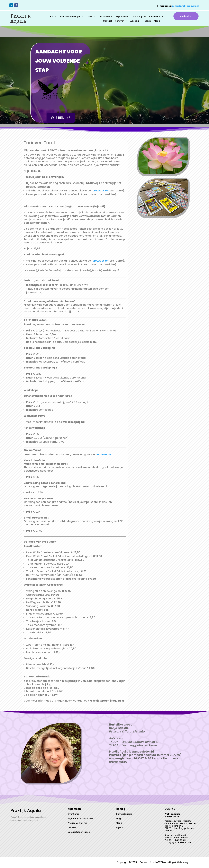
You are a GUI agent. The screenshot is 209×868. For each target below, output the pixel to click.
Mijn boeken (122, 17)
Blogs (148, 21)
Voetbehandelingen (70, 17)
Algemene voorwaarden (81, 818)
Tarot (90, 17)
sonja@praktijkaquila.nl (185, 6)
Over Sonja (137, 17)
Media (157, 21)
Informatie (155, 17)
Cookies (72, 827)
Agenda (135, 21)
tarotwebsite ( (101, 191)
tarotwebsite (100, 261)
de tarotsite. (104, 454)
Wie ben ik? (61, 118)
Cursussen (104, 17)
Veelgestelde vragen (79, 832)
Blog (118, 818)
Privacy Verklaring (77, 823)
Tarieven (120, 21)
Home (53, 17)
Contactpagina (124, 814)
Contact (107, 21)
